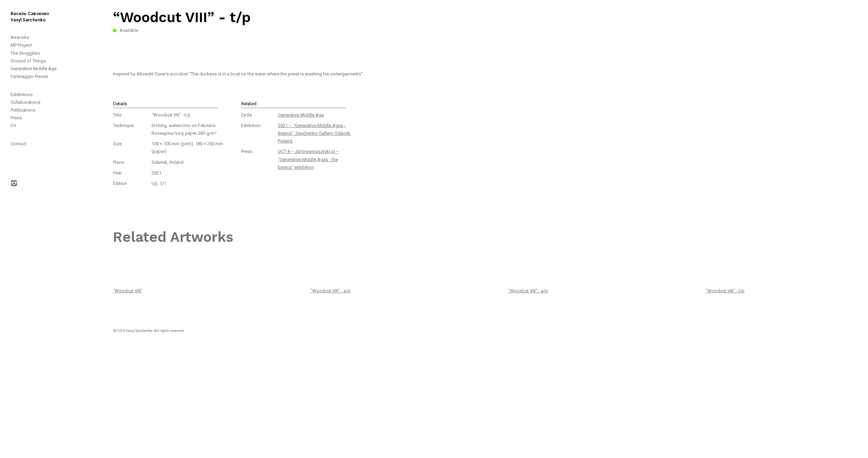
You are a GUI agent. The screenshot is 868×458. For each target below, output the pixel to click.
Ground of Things (28, 61)
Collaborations (25, 102)
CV (13, 125)
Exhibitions (22, 95)
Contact (18, 144)
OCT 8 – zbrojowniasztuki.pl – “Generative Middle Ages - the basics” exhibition (309, 159)
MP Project (21, 45)
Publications (23, 110)
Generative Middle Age (34, 69)
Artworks (20, 37)
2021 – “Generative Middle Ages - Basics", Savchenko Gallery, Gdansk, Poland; (315, 133)
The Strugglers (25, 53)
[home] (25, 12)
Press (16, 118)
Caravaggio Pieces (29, 76)
